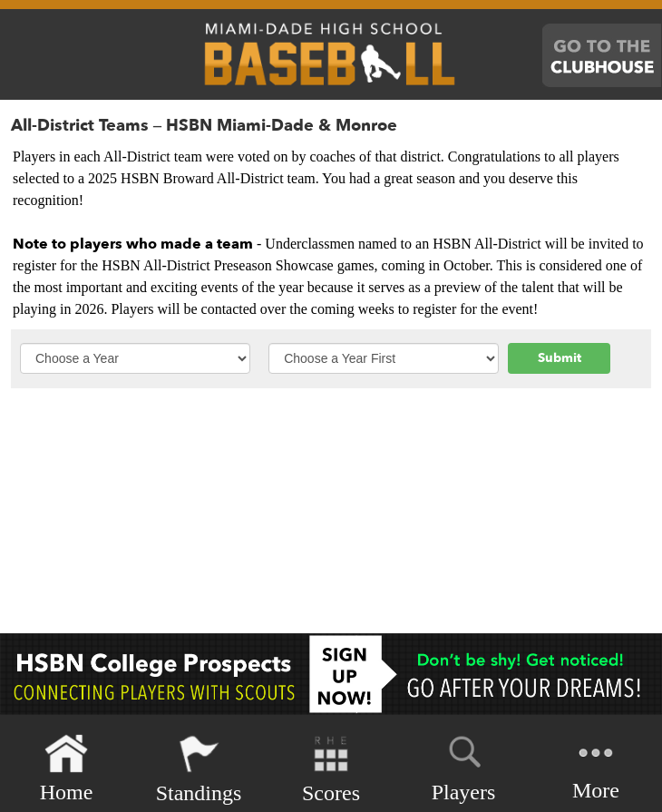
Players (464, 766)
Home (67, 769)
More (596, 767)
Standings (199, 769)
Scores (331, 769)
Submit (560, 358)
